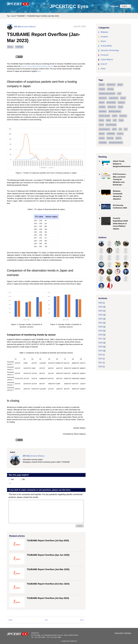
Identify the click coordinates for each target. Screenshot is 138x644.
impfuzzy (121, 103)
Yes (11, 479)
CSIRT (115, 116)
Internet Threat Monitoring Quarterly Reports (37, 66)
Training (110, 89)
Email (20, 57)
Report (123, 98)
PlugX (120, 107)
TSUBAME (19, 47)
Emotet (102, 138)
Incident (104, 37)
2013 (100, 355)
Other (103, 69)
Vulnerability (106, 46)
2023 (100, 315)
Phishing (110, 138)
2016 (100, 343)
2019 (100, 331)
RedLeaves (112, 107)
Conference (111, 85)
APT (115, 120)
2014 (100, 351)
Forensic (105, 55)
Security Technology (110, 50)
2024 (100, 311)
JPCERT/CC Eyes (69, 6)
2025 (100, 307)
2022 (100, 319)
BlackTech (103, 98)
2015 (100, 347)
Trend (121, 120)
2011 (100, 363)
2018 (100, 335)
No (23, 479)
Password (123, 116)
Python (102, 85)
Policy (101, 120)
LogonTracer (114, 98)
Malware (104, 32)
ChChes (102, 89)
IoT (120, 129)
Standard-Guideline (116, 143)
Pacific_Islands (104, 116)
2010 (100, 367)
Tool (119, 94)
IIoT (126, 129)
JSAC (114, 129)
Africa (101, 125)
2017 (100, 339)
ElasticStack (111, 103)
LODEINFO (111, 134)
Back (11, 620)
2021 (100, 323)
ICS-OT (104, 64)
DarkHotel (103, 111)
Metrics (10, 47)
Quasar (102, 134)
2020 (100, 327)
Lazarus (120, 134)
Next (82, 620)
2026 (100, 303)
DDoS (108, 120)
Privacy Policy (119, 633)
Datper (120, 85)
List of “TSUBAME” (18, 16)
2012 (100, 359)
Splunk (102, 103)
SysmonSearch (104, 129)
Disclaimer (128, 633)
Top (8, 16)
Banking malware (115, 111)
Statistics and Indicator (107, 94)
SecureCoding (111, 125)
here (39, 71)
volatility (102, 107)
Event (103, 41)
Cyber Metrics (107, 60)
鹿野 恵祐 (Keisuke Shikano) (25, 27)
